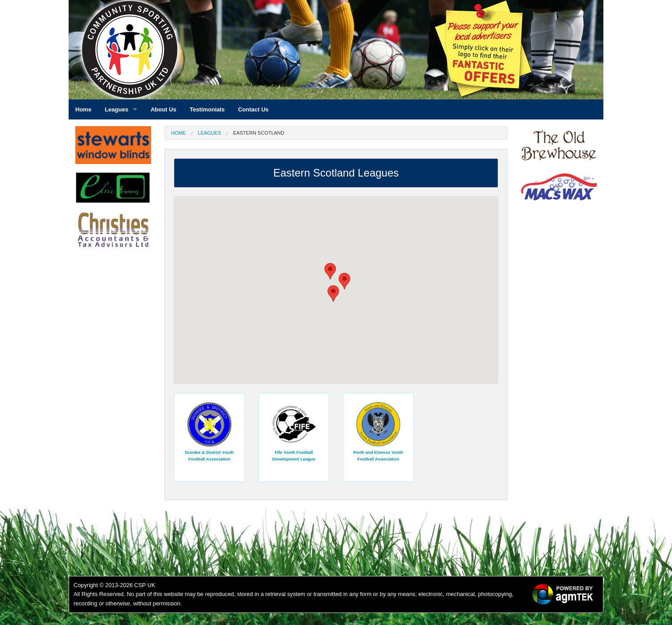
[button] (330, 271)
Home (178, 133)
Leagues (209, 133)
